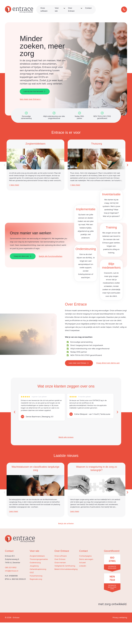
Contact (88, 8)
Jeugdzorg (34, 566)
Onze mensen (60, 563)
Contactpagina (85, 556)
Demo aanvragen (86, 559)
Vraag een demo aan (23, 256)
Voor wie (57, 10)
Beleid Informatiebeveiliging (66, 569)
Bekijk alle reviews (66, 437)
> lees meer (14, 185)
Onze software (61, 556)
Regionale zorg (36, 579)
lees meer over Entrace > (31, 99)
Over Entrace (71, 10)
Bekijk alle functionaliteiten (51, 256)
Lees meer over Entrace (79, 363)
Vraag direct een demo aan (108, 363)
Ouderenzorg (35, 563)
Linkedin (83, 566)
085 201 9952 (11, 568)
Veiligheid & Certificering (65, 566)
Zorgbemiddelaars (37, 556)
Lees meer (14, 511)
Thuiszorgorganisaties (39, 559)
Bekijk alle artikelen (66, 524)
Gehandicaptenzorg (38, 569)
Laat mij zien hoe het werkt (35, 91)
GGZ (32, 572)
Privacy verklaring (120, 618)
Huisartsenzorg (36, 576)
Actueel (82, 563)
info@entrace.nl (12, 571)
